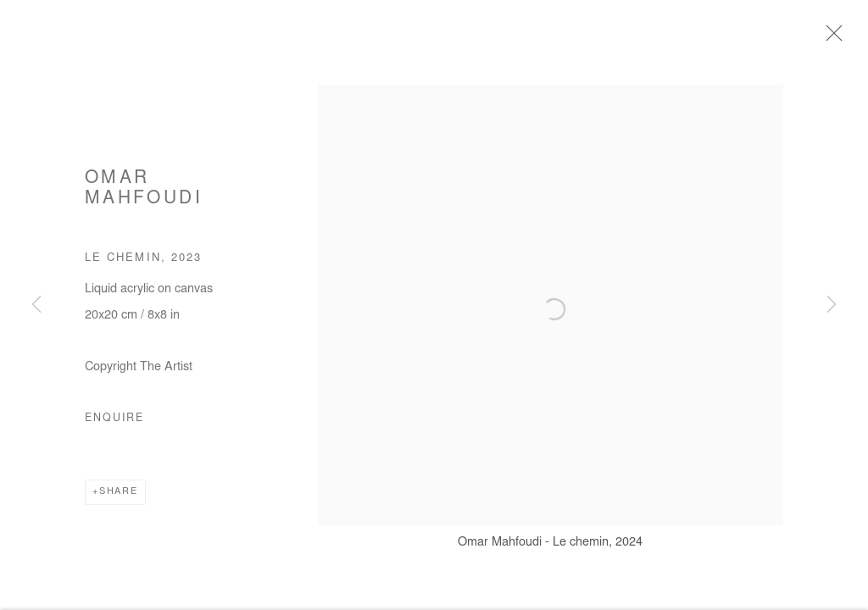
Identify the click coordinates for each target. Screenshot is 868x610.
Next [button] (832, 305)
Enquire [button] (114, 426)
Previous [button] (36, 305)
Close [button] (844, 38)
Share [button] (119, 499)
